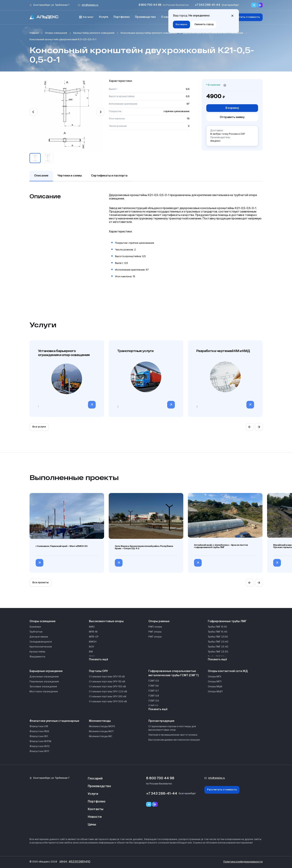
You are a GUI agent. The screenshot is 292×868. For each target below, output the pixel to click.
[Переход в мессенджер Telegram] (254, 5)
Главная (34, 33)
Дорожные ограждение (44, 677)
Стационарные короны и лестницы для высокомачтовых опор (172, 728)
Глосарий (95, 779)
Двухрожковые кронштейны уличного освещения (213, 33)
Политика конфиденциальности (243, 862)
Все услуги (39, 427)
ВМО (92, 627)
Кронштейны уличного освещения (94, 33)
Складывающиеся (41, 642)
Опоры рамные (159, 621)
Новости (95, 817)
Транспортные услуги (135, 351)
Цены (92, 825)
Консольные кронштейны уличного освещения (149, 33)
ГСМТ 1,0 (153, 706)
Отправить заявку (232, 117)
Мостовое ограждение (44, 692)
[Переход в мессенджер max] (260, 5)
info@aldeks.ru (90, 5)
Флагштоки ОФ (39, 726)
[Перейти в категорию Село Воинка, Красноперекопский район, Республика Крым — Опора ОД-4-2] (119, 563)
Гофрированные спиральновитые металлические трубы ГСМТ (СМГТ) (174, 673)
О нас (165, 17)
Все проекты (40, 583)
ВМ (91, 652)
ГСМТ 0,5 (154, 681)
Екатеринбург (230, 5)
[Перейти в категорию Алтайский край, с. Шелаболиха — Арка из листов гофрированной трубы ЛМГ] (198, 563)
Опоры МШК (215, 687)
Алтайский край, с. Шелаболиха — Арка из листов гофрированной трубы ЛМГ (221, 546)
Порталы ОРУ (98, 671)
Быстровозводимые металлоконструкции (174, 740)
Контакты (96, 809)
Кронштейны (37, 652)
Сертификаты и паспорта (109, 176)
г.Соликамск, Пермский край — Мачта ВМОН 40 (62, 546)
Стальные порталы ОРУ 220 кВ (108, 692)
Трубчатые (36, 632)
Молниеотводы (100, 721)
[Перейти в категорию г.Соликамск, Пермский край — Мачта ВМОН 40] (39, 563)
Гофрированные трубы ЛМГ (227, 621)
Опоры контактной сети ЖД (228, 671)
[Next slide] (100, 112)
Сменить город (204, 24)
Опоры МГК (215, 677)
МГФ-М (93, 632)
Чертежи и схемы (70, 176)
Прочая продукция (161, 721)
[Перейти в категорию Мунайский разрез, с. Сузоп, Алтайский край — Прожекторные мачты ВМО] (277, 563)
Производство (145, 17)
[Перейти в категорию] (92, 405)
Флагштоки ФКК (39, 731)
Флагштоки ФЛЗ (39, 746)
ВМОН (93, 642)
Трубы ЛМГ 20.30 (218, 637)
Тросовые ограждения (43, 687)
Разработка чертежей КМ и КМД (223, 351)
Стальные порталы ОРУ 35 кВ (107, 677)
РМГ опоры (155, 632)
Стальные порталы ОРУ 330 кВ (108, 697)
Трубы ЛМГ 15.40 (218, 632)
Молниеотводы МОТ (101, 731)
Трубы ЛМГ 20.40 (218, 642)
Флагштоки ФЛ (39, 736)
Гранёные (35, 627)
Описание (41, 176)
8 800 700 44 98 (150, 5)
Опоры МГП (215, 682)
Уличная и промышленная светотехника (173, 735)
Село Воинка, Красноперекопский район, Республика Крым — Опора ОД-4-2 (144, 547)
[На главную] (44, 17)
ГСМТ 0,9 (154, 701)
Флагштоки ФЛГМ (40, 741)
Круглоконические (41, 647)
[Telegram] (149, 804)
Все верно (181, 25)
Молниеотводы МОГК (102, 726)
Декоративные (39, 637)
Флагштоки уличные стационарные (54, 721)
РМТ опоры (155, 637)
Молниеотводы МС (101, 736)
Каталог (86, 17)
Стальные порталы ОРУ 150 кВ (107, 687)
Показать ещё (99, 660)
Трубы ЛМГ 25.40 (218, 647)
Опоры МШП (215, 692)
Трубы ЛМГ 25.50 (218, 652)
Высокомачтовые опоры (106, 621)
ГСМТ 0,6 (154, 686)
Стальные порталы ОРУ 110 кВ (107, 682)
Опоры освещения (56, 33)
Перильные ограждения (44, 682)
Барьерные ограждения (46, 671)
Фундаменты (37, 657)
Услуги (104, 17)
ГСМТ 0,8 (154, 696)
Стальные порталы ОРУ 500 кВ (108, 702)
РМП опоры (155, 627)
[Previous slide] (33, 112)
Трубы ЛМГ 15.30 (217, 627)
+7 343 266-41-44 (208, 5)
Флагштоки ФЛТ (39, 751)
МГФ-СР (94, 637)
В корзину (232, 108)
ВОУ (92, 647)
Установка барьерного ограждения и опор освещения (64, 353)
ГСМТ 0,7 (154, 691)
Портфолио (122, 17)
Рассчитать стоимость (245, 17)
